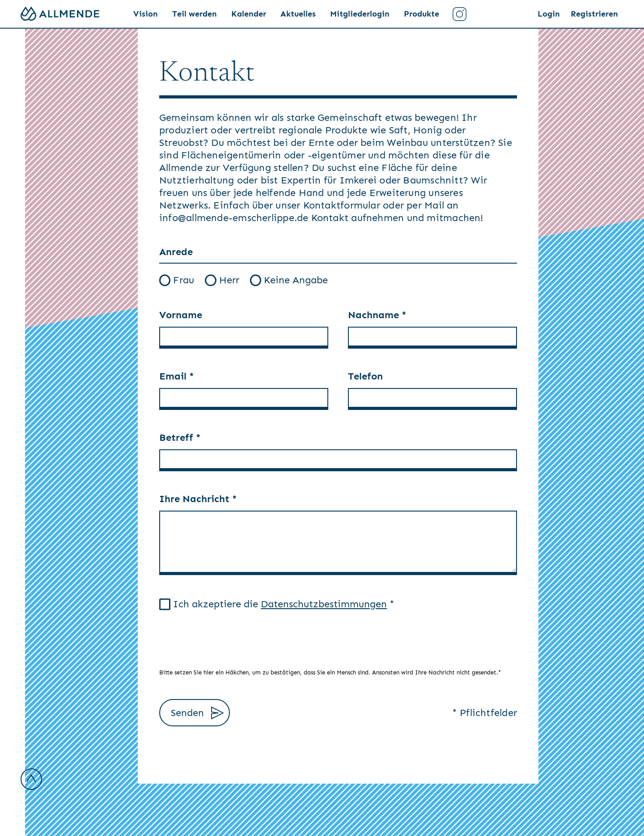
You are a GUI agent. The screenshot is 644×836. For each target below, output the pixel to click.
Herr (222, 280)
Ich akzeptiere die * (277, 604)
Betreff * (180, 437)
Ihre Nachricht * (198, 499)
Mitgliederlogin (360, 14)
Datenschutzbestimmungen (324, 604)
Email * (177, 376)
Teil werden (195, 14)
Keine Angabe (289, 280)
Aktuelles (298, 14)
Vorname (181, 315)
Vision (146, 14)
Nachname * (377, 315)
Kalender (249, 14)
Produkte (422, 14)
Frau (177, 280)
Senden (197, 713)
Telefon (365, 376)
